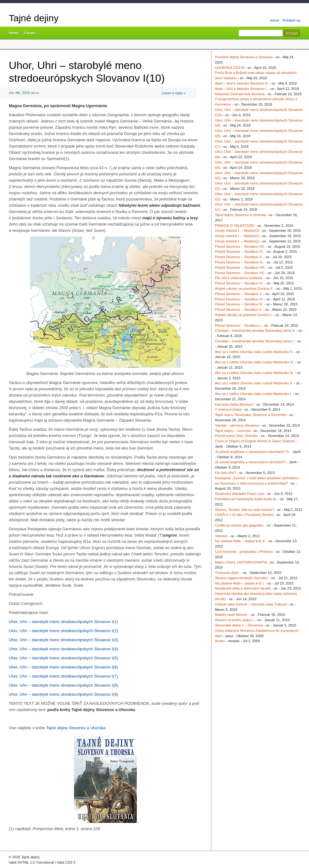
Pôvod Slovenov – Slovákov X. (239, 257)
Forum (30, 33)
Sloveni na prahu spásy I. (235, 620)
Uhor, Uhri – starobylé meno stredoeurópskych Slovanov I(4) (63, 649)
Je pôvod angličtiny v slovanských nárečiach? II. (252, 452)
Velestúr (221, 536)
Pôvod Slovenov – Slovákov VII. (240, 273)
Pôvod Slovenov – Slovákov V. (239, 294)
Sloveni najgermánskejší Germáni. (242, 578)
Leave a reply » (174, 93)
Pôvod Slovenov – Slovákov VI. (239, 283)
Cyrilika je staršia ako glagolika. (239, 525)
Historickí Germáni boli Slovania (240, 94)
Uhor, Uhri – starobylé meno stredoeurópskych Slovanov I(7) (63, 676)
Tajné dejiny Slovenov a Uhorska (76, 728)
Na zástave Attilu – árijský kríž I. (240, 583)
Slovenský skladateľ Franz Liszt (240, 494)
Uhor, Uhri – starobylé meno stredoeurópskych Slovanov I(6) (63, 667)
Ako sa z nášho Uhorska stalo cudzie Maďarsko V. (254, 352)
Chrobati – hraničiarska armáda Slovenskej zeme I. (255, 341)
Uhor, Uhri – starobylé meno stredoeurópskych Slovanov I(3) (63, 640)
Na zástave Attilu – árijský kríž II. (240, 541)
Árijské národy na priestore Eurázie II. (244, 288)
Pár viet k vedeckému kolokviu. (239, 278)
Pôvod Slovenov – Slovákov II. (239, 309)
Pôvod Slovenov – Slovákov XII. (240, 247)
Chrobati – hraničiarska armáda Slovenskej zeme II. (255, 330)
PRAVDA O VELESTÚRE (235, 226)
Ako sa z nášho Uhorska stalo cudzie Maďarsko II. (254, 383)
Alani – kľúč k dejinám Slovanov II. (242, 83)
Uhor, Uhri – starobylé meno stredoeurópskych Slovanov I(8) (63, 685)
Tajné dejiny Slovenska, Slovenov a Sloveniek (250, 415)
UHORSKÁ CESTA (230, 68)
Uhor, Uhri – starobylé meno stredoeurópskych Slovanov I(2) (63, 631)
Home (274, 20)
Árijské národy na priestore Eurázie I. (244, 315)
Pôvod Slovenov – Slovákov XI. (239, 252)
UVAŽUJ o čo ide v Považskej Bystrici (244, 515)
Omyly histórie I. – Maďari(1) (237, 241)
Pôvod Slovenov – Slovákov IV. (239, 299)
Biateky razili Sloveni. (232, 615)
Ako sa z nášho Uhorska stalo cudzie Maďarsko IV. (254, 362)
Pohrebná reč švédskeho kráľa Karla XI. (246, 499)
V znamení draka (228, 409)
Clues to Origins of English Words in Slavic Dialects (255, 441)
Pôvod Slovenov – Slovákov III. (239, 304)
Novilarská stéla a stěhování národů (243, 588)
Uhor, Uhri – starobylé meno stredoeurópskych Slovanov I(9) (63, 694)
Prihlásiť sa (291, 20)
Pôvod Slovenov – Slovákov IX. (239, 262)
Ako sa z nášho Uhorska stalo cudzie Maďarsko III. (254, 373)
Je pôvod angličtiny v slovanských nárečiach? (250, 462)
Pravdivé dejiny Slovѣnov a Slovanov (244, 57)
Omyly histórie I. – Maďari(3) (237, 231)
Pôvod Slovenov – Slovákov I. (238, 325)
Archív (220, 641)
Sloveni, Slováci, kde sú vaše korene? (244, 510)
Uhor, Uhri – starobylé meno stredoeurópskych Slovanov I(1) (63, 622)
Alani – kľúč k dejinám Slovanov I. (241, 89)
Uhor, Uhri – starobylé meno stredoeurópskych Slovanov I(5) (63, 658)
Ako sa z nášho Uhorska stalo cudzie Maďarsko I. (253, 394)
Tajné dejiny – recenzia (233, 431)
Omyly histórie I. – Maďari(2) (237, 236)
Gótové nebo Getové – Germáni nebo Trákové (251, 604)
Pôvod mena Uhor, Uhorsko (236, 436)
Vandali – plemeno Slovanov (237, 425)
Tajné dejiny (34, 18)
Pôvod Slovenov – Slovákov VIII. (240, 268)
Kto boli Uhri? (225, 473)
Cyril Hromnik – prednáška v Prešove (244, 552)
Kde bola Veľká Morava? (234, 404)
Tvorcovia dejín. (227, 573)
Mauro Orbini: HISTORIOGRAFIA (241, 562)
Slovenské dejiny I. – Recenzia (239, 625)
